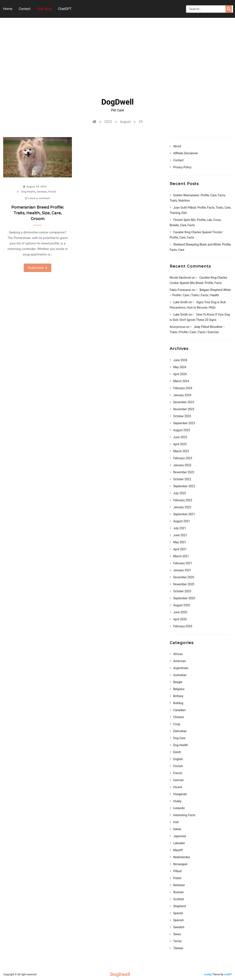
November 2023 (184, 409)
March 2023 (181, 451)
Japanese (180, 836)
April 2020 (180, 619)
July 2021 (180, 528)
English (178, 759)
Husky (177, 801)
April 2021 (180, 549)
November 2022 (184, 472)
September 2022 (184, 486)
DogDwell (118, 102)
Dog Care (179, 738)
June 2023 (180, 437)
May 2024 (180, 367)
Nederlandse (182, 857)
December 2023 (184, 402)
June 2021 (180, 535)
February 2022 (183, 500)
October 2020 (182, 591)
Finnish (178, 766)
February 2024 (183, 388)
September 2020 (184, 598)
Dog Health (28, 192)
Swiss (177, 934)
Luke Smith (181, 302)
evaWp (208, 974)
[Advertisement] (117, 54)
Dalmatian (180, 731)
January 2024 (182, 395)
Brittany (178, 696)
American (180, 661)
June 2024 (180, 360)
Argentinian (181, 668)
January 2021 (182, 570)
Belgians (179, 689)
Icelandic (179, 808)
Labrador (179, 843)
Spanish (179, 920)
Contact (25, 9)
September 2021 (184, 514)
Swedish (179, 927)
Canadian (180, 710)
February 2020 (183, 626)
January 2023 (182, 465)
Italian (177, 829)
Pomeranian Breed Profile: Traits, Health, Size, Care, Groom (38, 213)
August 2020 (182, 605)
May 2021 (180, 542)
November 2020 (184, 584)
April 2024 (180, 374)
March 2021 (181, 556)
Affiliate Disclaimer (186, 153)
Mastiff (178, 850)
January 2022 (182, 507)
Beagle (178, 682)
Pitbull (177, 871)
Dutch (177, 752)
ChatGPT (65, 9)
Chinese (179, 717)
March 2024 (181, 381)
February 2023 (183, 458)
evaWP (228, 974)
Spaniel (178, 913)
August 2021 (182, 521)
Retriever (179, 885)
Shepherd (180, 906)
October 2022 (182, 479)
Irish (176, 822)
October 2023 (182, 416)
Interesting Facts (184, 815)
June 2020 (180, 612)
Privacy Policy (182, 167)
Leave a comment (38, 198)
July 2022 (180, 493)
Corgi (177, 724)
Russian (179, 892)
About (177, 146)
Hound (178, 787)
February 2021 (183, 563)
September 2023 (184, 423)
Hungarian (180, 794)
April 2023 (180, 444)
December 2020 (184, 577)
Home (8, 9)
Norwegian (180, 864)
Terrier (178, 941)
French (178, 773)
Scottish (179, 899)
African (178, 654)
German (42, 192)
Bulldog (178, 703)
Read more (36, 268)
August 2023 (182, 430)
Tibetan (178, 948)
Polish (52, 192)
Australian (180, 675)
